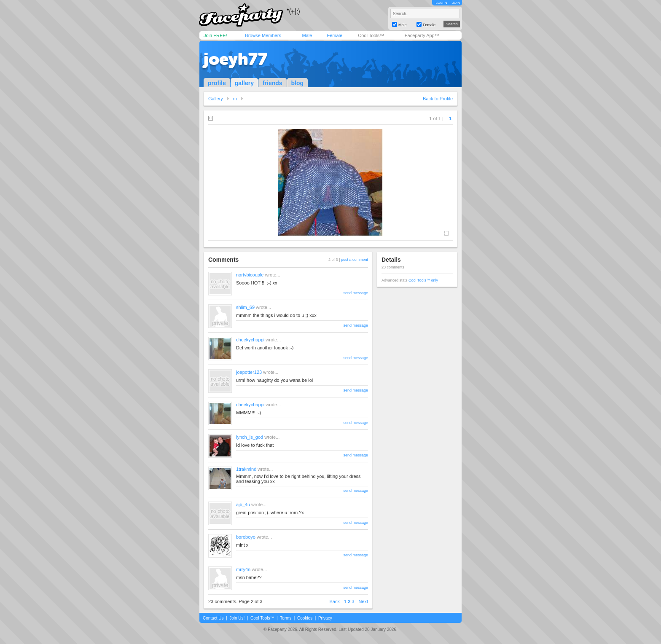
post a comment (355, 260)
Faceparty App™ (422, 35)
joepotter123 (249, 372)
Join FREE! (215, 35)
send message (356, 293)
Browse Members (263, 35)
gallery (244, 83)
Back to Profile (438, 99)
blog (298, 83)
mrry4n (243, 569)
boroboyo (246, 537)
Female (335, 35)
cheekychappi (250, 340)
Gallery (216, 99)
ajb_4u (243, 504)
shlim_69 (245, 307)
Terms (286, 618)
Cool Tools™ (371, 35)
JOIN (456, 3)
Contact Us (213, 618)
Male (307, 35)
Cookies (305, 618)
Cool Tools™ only (423, 280)
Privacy (325, 618)
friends (273, 83)
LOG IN (441, 3)
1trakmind (246, 469)
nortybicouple (250, 275)
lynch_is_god (250, 437)
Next (363, 601)
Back (335, 601)
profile (217, 83)
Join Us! (237, 618)
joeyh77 (235, 59)
